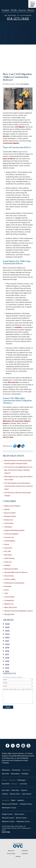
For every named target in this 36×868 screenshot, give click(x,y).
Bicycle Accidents (10, 513)
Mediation (7, 565)
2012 (6, 671)
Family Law (8, 562)
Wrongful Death (9, 614)
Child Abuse (8, 527)
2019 (6, 648)
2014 (6, 665)
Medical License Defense (12, 506)
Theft (6, 593)
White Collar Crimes (11, 607)
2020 (6, 644)
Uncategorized (9, 600)
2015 (6, 661)
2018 (6, 651)
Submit (8, 707)
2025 (6, 627)
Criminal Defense (10, 541)
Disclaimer (25, 851)
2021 (6, 641)
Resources (11, 851)
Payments (25, 853)
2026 (6, 624)
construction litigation (11, 143)
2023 (6, 634)
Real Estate (8, 586)
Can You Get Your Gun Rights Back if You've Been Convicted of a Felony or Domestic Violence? (18, 470)
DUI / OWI (7, 551)
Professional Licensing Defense (14, 583)
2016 (6, 658)
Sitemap (18, 856)
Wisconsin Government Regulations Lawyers (18, 611)
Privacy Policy (11, 853)
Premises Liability (10, 579)
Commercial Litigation (11, 534)
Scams (6, 590)
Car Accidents (9, 523)
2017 (6, 655)
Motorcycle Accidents (11, 569)
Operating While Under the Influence (16, 572)
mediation (18, 327)
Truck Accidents (9, 597)
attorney (6, 136)
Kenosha (12, 780)
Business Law (9, 520)
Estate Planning (9, 558)
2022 (6, 638)
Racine (4, 780)
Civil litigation (20, 127)
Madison (15, 784)
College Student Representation (14, 530)
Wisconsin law (13, 382)
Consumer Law (9, 537)
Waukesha (26, 770)
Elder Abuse (8, 555)
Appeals (7, 509)
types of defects (9, 159)
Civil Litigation (25, 84)
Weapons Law (9, 604)
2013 (6, 668)
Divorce (7, 544)
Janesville (6, 800)
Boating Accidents (10, 516)
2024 (6, 631)
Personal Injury (9, 576)
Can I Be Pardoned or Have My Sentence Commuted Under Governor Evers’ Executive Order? (18, 486)
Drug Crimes (8, 548)
